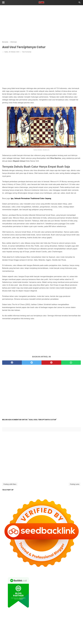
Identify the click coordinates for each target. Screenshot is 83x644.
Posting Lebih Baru (10, 485)
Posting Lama (75, 485)
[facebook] (12, 363)
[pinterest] (51, 363)
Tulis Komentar (27, 52)
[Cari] (80, 3)
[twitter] (32, 363)
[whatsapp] (71, 363)
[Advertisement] (41, 23)
